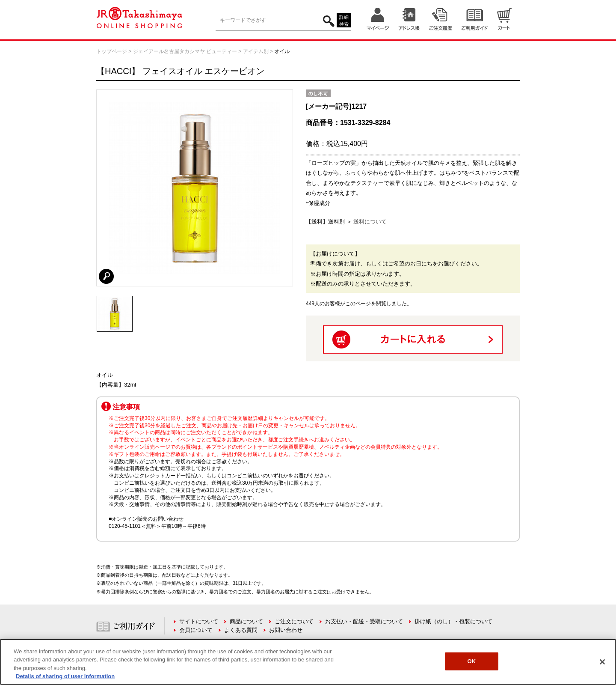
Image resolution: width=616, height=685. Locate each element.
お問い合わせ (286, 630)
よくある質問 (241, 630)
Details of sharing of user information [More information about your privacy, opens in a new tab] (65, 676)
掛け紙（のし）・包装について (453, 621)
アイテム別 (256, 51)
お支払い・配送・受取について (364, 621)
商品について (246, 621)
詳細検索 (344, 21)
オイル (282, 51)
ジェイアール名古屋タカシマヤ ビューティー (185, 51)
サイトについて (199, 621)
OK (471, 661)
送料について (370, 222)
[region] (308, 662)
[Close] (602, 662)
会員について (196, 630)
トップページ (112, 51)
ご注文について (294, 621)
